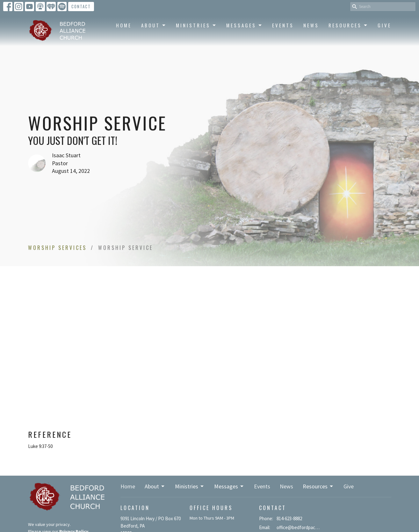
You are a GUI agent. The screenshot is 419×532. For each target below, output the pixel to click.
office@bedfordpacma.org (299, 527)
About (154, 25)
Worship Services (57, 248)
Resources (348, 25)
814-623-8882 (289, 518)
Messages (244, 25)
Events (283, 25)
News (311, 25)
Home (124, 25)
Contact (81, 6)
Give (384, 25)
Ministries (196, 25)
